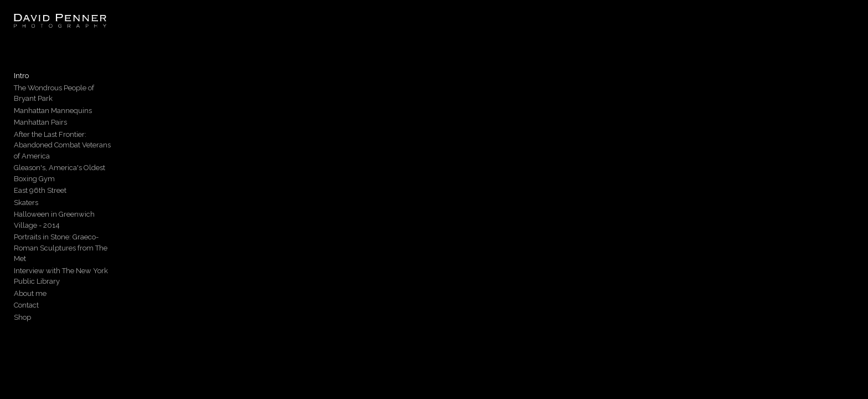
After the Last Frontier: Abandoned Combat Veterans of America (84, 139)
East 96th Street (40, 168)
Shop (22, 262)
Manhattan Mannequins (53, 109)
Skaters (26, 180)
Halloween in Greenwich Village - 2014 (78, 192)
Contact (26, 250)
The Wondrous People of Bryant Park (74, 98)
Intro (21, 86)
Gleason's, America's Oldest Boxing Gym (81, 156)
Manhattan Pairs (40, 122)
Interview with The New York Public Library (85, 226)
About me (30, 239)
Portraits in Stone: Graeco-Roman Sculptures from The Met (96, 209)
